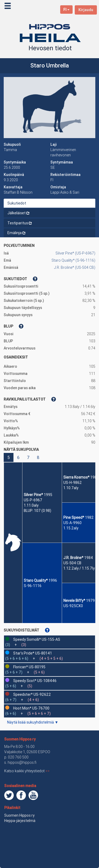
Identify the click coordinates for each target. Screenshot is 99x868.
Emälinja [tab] (16, 233)
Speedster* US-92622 (32, 694)
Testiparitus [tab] (20, 223)
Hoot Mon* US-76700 (31, 708)
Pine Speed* (74, 517)
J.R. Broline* (73, 558)
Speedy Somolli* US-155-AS (37, 639)
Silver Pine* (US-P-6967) (75, 253)
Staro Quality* (36, 580)
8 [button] (38, 457)
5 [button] (9, 457)
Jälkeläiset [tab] (18, 213)
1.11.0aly (31, 505)
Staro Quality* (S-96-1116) (73, 260)
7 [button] (28, 457)
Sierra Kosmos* (76, 477)
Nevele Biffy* (74, 601)
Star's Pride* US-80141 (33, 653)
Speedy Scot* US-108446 (35, 681)
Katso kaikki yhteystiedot (27, 771)
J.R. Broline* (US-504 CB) (75, 267)
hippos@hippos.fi (22, 762)
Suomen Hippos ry (20, 739)
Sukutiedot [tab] (17, 203)
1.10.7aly (71, 488)
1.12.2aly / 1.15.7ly (79, 568)
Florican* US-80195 (29, 667)
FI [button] (66, 10)
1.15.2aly (71, 528)
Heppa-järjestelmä (20, 821)
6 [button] (18, 457)
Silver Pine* (33, 495)
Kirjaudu (86, 10)
